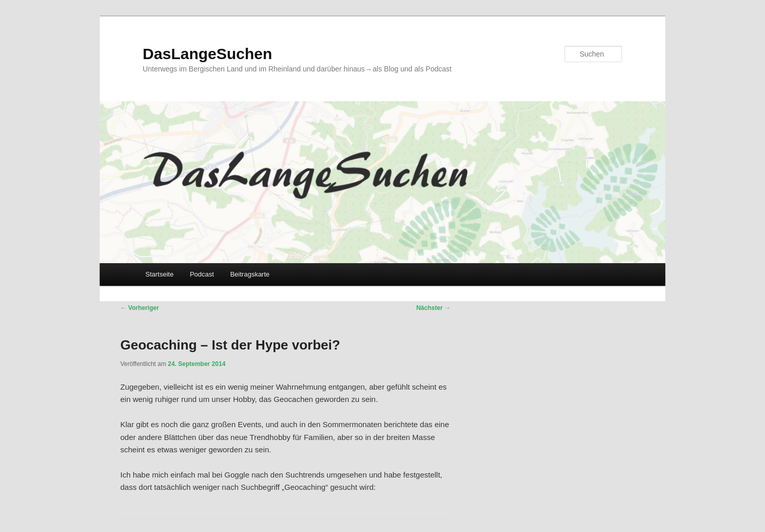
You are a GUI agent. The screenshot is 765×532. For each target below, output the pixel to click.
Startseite (160, 274)
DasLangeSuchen (208, 54)
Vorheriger (140, 308)
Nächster (434, 308)
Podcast (202, 274)
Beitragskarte (250, 274)
